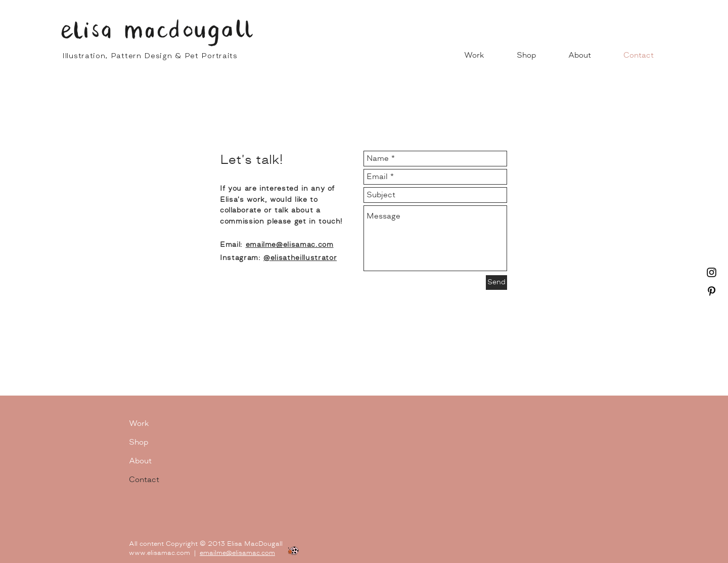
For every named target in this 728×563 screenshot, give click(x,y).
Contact (144, 480)
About (140, 461)
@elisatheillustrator (300, 258)
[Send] (496, 283)
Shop (139, 442)
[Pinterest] (712, 291)
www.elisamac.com (160, 553)
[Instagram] (712, 272)
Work (139, 423)
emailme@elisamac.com (237, 553)
